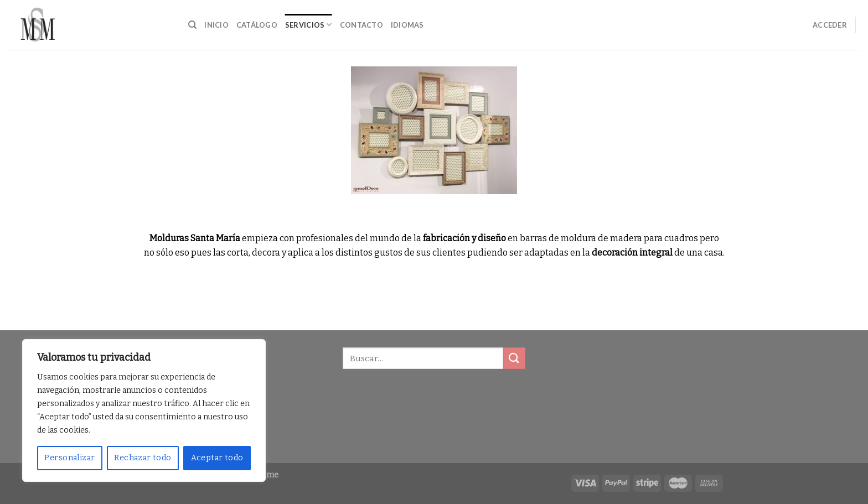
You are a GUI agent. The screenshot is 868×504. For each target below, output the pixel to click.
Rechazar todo (143, 458)
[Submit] (514, 358)
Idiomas (407, 25)
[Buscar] (192, 25)
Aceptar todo (217, 458)
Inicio (216, 25)
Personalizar (69, 458)
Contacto (361, 25)
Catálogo (257, 25)
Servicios (309, 25)
